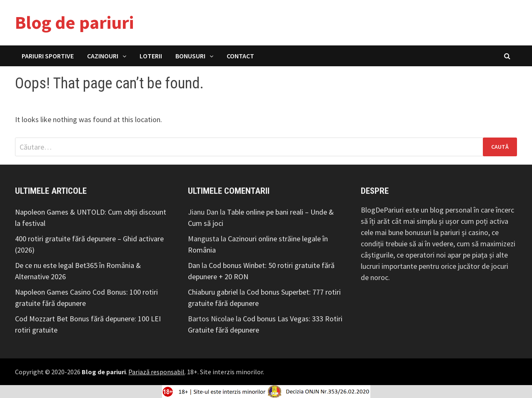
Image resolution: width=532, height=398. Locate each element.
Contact (240, 56)
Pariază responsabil (156, 372)
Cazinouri (103, 56)
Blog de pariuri (74, 22)
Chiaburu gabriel (213, 292)
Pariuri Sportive (48, 56)
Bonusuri (190, 56)
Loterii (151, 56)
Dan (194, 265)
